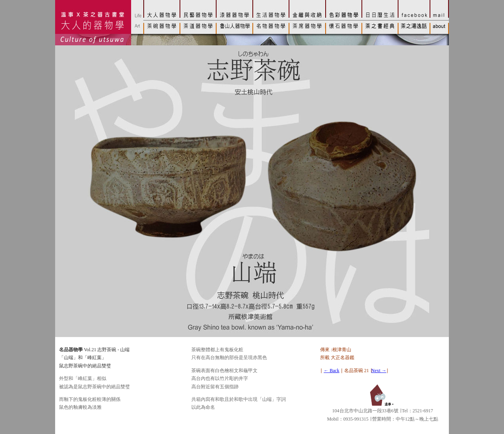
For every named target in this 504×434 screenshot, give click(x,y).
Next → (379, 371)
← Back (332, 371)
